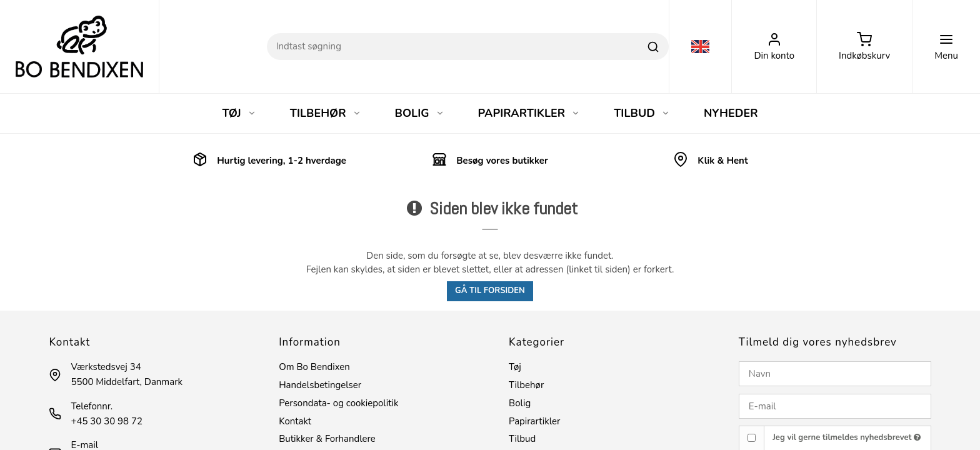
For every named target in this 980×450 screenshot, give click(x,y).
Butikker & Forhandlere (327, 439)
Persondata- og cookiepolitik (338, 403)
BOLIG (420, 113)
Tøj (515, 367)
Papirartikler (534, 421)
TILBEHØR (326, 113)
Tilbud (522, 439)
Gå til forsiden (490, 291)
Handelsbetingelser (320, 385)
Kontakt (295, 421)
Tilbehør (526, 385)
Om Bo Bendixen (314, 367)
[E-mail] (835, 406)
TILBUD (642, 113)
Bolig (520, 403)
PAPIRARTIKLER (529, 113)
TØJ (239, 113)
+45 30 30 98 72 (106, 421)
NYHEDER (731, 113)
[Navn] (835, 374)
